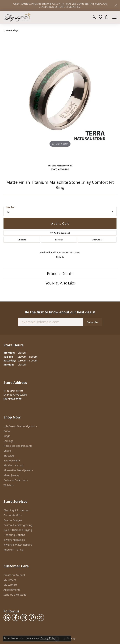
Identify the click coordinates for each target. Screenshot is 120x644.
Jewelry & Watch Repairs (18, 545)
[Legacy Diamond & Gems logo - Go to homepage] (17, 17)
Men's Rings (12, 30)
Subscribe (93, 322)
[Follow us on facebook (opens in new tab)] (15, 618)
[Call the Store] (13, 399)
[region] (60, 99)
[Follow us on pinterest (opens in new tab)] (32, 618)
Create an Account (14, 575)
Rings (7, 436)
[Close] (116, 5)
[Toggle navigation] (114, 17)
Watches (8, 485)
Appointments (12, 590)
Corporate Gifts (13, 515)
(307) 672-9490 (60, 169)
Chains (8, 451)
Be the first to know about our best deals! (60, 312)
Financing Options (14, 535)
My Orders (10, 580)
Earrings (8, 441)
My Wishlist (10, 585)
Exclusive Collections (16, 480)
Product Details (60, 274)
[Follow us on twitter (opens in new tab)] (41, 618)
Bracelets (9, 456)
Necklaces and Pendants (18, 446)
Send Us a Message (15, 595)
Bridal (7, 431)
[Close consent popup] (68, 638)
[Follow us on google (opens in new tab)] (7, 618)
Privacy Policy (48, 638)
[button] (94, 17)
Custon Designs (13, 520)
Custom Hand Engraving (18, 525)
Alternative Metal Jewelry (18, 470)
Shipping (22, 240)
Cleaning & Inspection (16, 510)
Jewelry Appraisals (14, 540)
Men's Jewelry (12, 475)
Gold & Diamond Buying (18, 530)
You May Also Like (60, 283)
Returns (59, 240)
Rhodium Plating (13, 465)
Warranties (97, 240)
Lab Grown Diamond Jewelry (20, 426)
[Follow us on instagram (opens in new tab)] (24, 618)
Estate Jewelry (12, 460)
